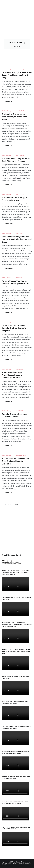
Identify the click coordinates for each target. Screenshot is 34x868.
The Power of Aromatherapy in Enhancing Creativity (15, 199)
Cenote (14, 863)
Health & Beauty (6, 69)
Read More (17, 46)
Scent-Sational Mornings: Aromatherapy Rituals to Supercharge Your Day (12, 375)
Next (17, 505)
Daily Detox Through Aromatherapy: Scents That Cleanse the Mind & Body (17, 75)
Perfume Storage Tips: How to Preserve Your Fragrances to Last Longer (16, 284)
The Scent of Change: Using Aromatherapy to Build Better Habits (14, 117)
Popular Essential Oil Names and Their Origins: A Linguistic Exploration (15, 461)
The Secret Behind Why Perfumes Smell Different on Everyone (16, 160)
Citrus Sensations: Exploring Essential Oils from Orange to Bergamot (14, 328)
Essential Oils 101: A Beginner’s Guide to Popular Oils (14, 416)
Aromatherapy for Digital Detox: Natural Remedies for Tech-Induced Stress (17, 239)
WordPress (5, 865)
